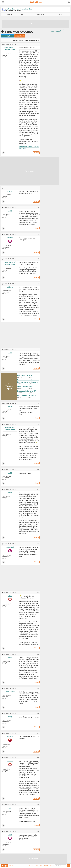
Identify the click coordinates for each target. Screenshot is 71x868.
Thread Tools (17, 40)
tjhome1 (10, 191)
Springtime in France (25, 387)
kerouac (10, 238)
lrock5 (10, 211)
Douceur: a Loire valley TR (27, 391)
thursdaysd (10, 547)
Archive (52, 30)
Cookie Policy (65, 30)
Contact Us (46, 30)
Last (52, 866)
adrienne (10, 287)
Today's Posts (39, 14)
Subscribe (20, 36)
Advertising (58, 30)
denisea (10, 737)
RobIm (10, 406)
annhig (10, 717)
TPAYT (10, 596)
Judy (10, 808)
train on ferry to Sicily (25, 375)
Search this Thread (31, 40)
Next (46, 866)
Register (9, 14)
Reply (8, 36)
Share (12, 866)
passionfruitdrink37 (10, 47)
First (31, 866)
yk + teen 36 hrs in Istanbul (27, 396)
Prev (37, 866)
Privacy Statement (56, 31)
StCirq (10, 835)
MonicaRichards (10, 692)
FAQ (22, 14)
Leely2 (10, 473)
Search (61, 14)
